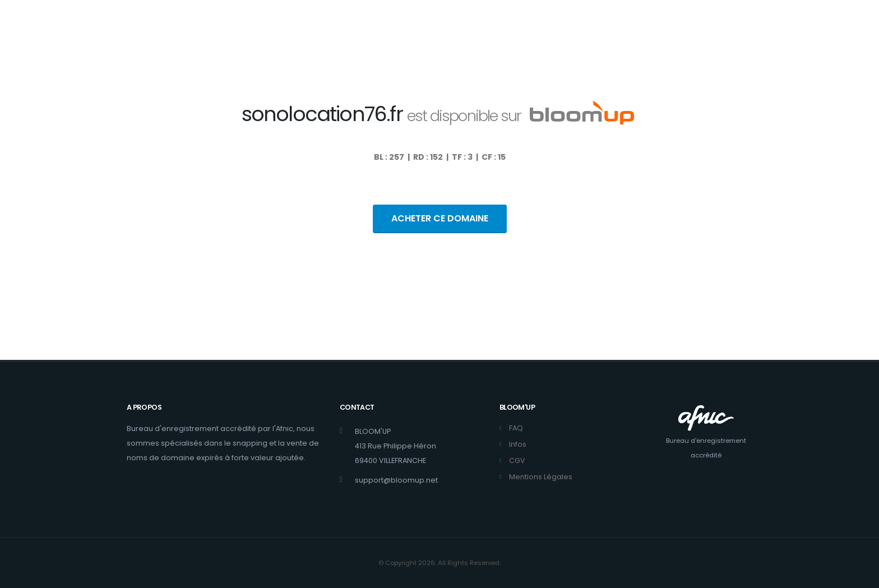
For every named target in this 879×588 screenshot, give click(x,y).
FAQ (516, 428)
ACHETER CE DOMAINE (440, 218)
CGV (517, 460)
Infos (518, 444)
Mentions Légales (541, 477)
